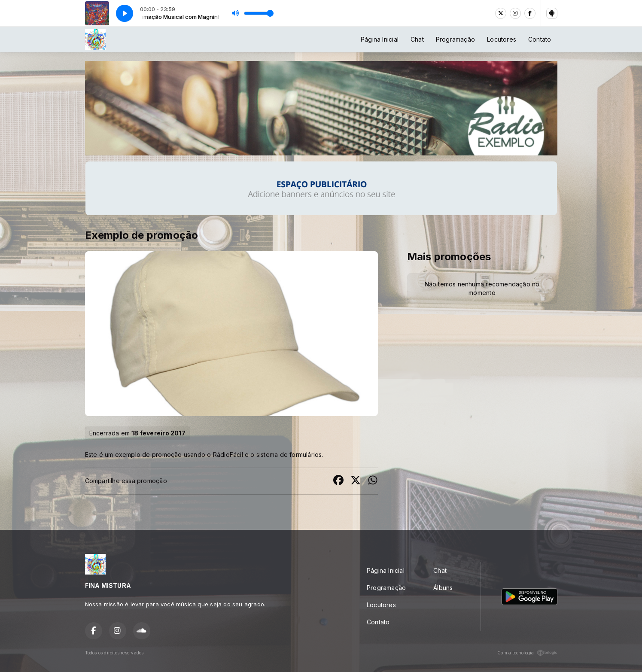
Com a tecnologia (527, 653)
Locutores (502, 39)
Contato (540, 39)
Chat (417, 39)
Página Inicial (380, 39)
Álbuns (443, 588)
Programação (455, 39)
